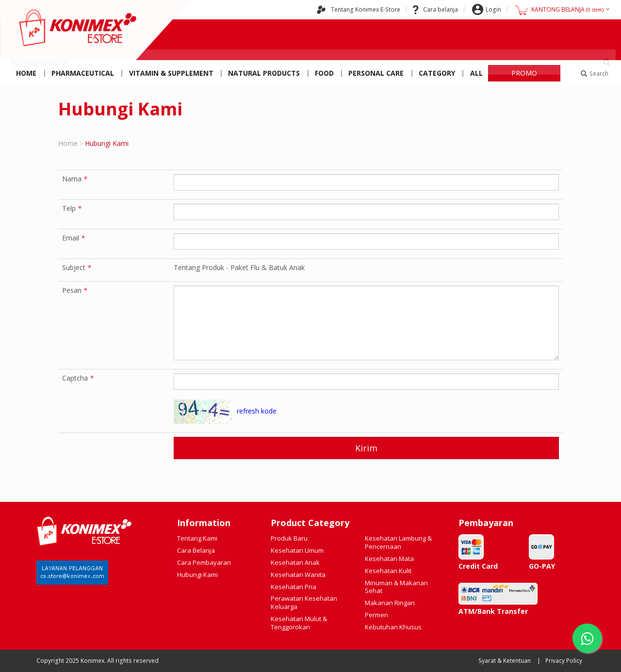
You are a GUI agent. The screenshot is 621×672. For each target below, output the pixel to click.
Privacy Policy (564, 661)
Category (437, 73)
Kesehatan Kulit (388, 571)
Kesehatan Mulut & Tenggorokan (299, 623)
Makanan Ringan (390, 603)
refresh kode (257, 411)
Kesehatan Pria (294, 587)
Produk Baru (289, 538)
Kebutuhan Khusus (393, 627)
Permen (376, 615)
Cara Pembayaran (204, 562)
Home (26, 73)
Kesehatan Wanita (298, 575)
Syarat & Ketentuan (505, 661)
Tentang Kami (197, 538)
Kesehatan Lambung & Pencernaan (398, 542)
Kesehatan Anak (295, 562)
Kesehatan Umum (297, 550)
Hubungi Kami (197, 575)
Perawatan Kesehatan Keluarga (304, 602)
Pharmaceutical (83, 73)
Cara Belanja (196, 550)
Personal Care (376, 73)
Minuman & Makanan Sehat (396, 587)
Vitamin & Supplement (171, 73)
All (476, 73)
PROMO (524, 73)
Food (324, 73)
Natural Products (264, 73)
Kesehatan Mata (389, 559)
